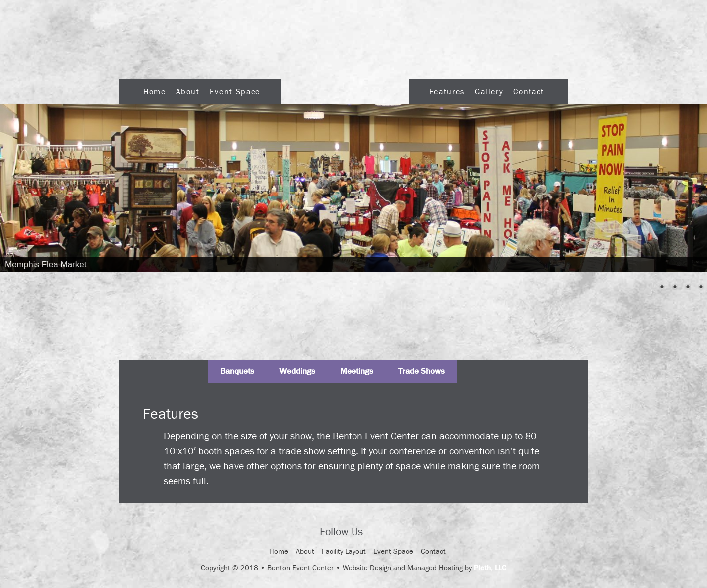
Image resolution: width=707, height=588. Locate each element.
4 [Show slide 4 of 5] (688, 288)
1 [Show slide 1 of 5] (649, 288)
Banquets (237, 371)
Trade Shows (422, 371)
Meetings (357, 371)
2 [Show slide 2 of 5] (662, 288)
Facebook (379, 532)
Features (447, 91)
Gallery (489, 91)
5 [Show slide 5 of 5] (701, 288)
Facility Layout (344, 551)
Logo (345, 89)
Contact (529, 91)
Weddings (297, 371)
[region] (353, 188)
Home (155, 91)
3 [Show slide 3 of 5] (675, 288)
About (188, 91)
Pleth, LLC (490, 567)
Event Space (235, 91)
